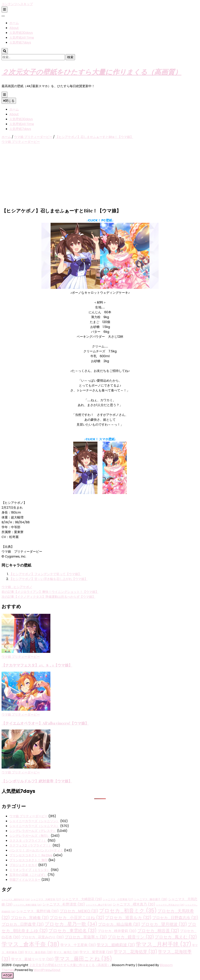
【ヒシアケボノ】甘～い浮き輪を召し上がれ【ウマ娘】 (48, 579)
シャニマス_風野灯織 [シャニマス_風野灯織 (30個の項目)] (37, 911)
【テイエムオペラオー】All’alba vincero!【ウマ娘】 (45, 723)
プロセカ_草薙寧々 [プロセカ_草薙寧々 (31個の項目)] (86, 937)
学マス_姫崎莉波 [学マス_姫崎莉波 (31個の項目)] (116, 945)
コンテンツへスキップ (17, 4)
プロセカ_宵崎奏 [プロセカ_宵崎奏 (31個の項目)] (30, 918)
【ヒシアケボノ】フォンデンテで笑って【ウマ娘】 (45, 574)
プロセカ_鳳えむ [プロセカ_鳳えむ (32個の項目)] (176, 937)
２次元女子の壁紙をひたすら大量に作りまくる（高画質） (92, 72)
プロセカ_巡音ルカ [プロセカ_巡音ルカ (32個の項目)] (128, 918)
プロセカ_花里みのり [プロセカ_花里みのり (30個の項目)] (43, 937)
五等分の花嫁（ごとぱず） (28, 875)
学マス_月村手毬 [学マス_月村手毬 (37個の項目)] (164, 944)
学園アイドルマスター (25, 880)
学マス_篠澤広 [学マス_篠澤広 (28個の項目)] (66, 952)
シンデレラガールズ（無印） (30, 836)
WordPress (42, 970)
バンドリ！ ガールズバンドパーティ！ (36, 850)
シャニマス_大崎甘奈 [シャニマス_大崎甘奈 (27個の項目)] (46, 899)
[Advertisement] (100, 176)
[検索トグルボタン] (5, 51)
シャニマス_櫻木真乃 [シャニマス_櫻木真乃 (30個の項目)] (134, 904)
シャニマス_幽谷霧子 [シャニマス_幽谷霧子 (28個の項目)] (151, 899)
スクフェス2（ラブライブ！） (31, 845)
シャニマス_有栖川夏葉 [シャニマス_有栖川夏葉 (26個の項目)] (27, 905)
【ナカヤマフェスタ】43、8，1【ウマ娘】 (37, 665)
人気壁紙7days (20, 43)
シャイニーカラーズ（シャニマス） (34, 826)
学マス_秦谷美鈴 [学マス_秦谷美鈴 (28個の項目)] (39, 952)
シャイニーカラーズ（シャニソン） (34, 821)
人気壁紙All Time (22, 38)
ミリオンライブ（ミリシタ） (30, 870)
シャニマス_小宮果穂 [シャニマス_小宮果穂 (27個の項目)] (118, 899)
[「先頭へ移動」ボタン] (8, 975)
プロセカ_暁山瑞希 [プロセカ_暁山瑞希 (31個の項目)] (119, 924)
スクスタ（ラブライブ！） (28, 841)
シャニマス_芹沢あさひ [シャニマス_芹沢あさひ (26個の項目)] (170, 905)
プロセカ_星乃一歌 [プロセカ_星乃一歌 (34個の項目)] (71, 924)
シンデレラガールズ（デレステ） (33, 831)
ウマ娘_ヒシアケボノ (17, 587)
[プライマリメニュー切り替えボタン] (4, 95)
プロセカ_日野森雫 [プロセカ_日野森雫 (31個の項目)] (23, 924)
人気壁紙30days (21, 33)
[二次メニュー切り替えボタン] (4, 9)
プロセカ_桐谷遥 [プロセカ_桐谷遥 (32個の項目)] (158, 931)
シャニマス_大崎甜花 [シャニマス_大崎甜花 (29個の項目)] (82, 899)
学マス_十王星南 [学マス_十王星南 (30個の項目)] (78, 945)
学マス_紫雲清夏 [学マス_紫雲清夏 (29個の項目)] (96, 952)
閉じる (9, 101)
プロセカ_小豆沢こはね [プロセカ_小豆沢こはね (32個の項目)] (77, 918)
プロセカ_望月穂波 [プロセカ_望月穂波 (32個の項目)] (164, 924)
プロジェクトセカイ (23, 865)
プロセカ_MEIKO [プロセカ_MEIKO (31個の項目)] (79, 911)
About (14, 28)
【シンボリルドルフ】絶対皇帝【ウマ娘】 (37, 781)
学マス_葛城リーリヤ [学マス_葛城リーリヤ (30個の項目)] (32, 959)
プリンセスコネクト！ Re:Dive (31, 855)
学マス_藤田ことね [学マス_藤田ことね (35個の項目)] (83, 959)
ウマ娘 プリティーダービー (21, 142)
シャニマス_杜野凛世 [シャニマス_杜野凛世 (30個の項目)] (64, 904)
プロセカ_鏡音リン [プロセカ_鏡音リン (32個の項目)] (131, 937)
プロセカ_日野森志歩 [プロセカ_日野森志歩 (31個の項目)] (175, 918)
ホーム (14, 23)
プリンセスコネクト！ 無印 (29, 860)
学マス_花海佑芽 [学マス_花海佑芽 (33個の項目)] (135, 952)
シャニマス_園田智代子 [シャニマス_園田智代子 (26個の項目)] (16, 900)
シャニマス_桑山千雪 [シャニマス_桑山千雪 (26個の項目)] (99, 905)
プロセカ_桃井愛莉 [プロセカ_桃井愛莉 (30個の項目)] (117, 931)
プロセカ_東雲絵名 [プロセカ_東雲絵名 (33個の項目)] (73, 931)
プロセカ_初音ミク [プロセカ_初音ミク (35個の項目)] (128, 911)
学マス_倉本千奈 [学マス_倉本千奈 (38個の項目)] (31, 944)
